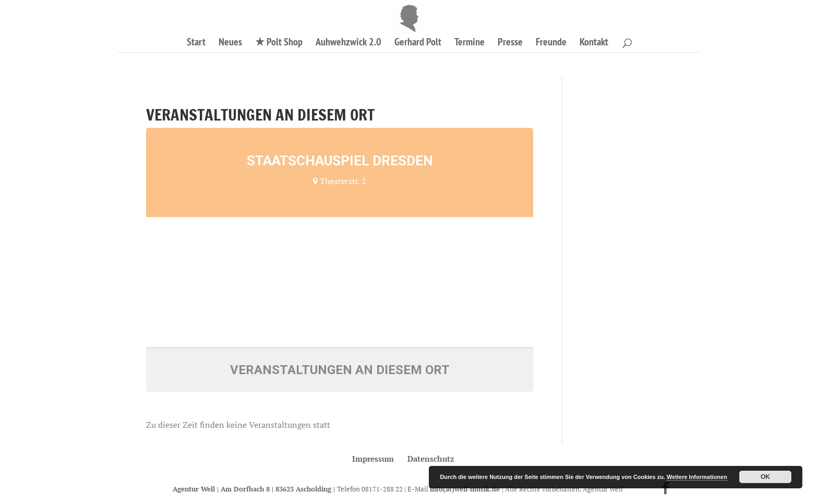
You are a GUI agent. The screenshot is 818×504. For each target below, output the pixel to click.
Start (196, 43)
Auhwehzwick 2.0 (348, 43)
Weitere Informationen (697, 477)
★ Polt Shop (279, 43)
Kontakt (594, 43)
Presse (510, 43)
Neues (230, 43)
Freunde (551, 43)
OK (765, 477)
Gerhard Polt (418, 43)
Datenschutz (431, 459)
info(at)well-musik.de (466, 489)
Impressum (373, 459)
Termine (470, 43)
